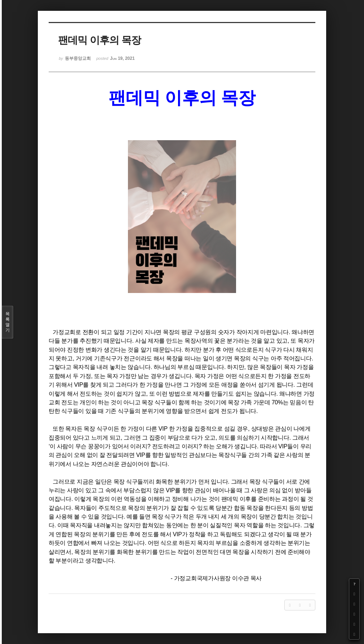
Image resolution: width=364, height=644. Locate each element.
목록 (8, 322)
